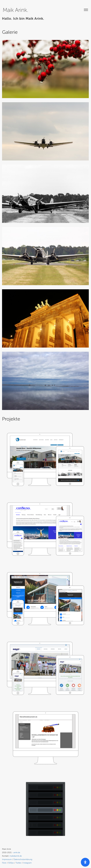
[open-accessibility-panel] (85, 862)
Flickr (4, 863)
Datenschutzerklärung (23, 859)
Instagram (27, 863)
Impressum (7, 859)
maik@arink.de (16, 856)
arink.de (17, 853)
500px (11, 863)
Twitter (19, 863)
